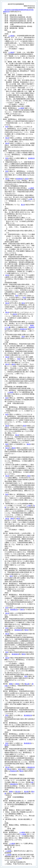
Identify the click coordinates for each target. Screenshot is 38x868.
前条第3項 (31, 158)
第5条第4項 (15, 654)
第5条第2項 (18, 630)
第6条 (11, 684)
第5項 (26, 630)
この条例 (11, 36)
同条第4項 (13, 771)
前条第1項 (23, 329)
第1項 (7, 138)
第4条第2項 (14, 609)
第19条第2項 (28, 715)
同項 (24, 298)
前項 (7, 127)
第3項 (28, 444)
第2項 (7, 179)
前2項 (7, 275)
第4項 (14, 448)
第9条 (17, 684)
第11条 (27, 684)
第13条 (26, 792)
